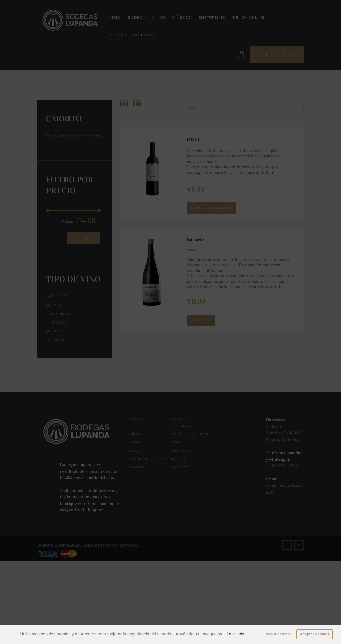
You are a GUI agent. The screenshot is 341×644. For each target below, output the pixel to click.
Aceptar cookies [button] (315, 634)
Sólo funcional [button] (277, 634)
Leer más (235, 634)
